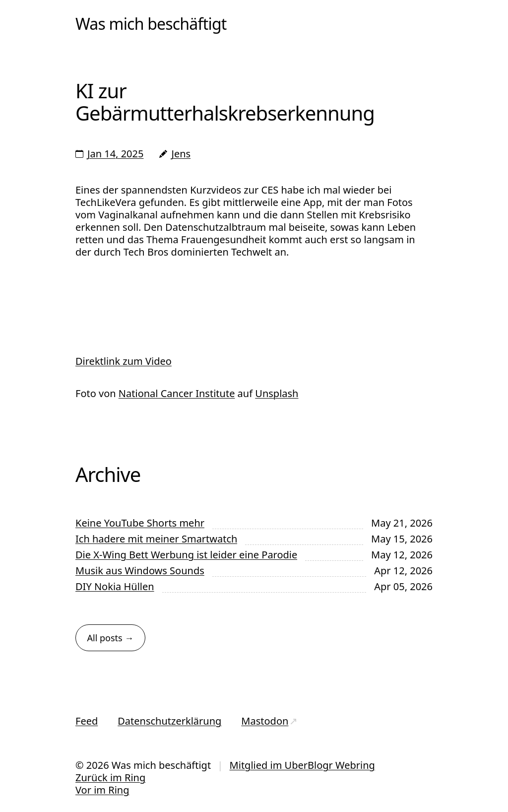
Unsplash (277, 393)
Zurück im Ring (110, 778)
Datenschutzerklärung (169, 721)
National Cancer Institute (177, 393)
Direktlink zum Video (124, 361)
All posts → (111, 638)
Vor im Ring (102, 790)
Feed (87, 721)
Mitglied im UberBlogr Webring (302, 765)
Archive (108, 474)
